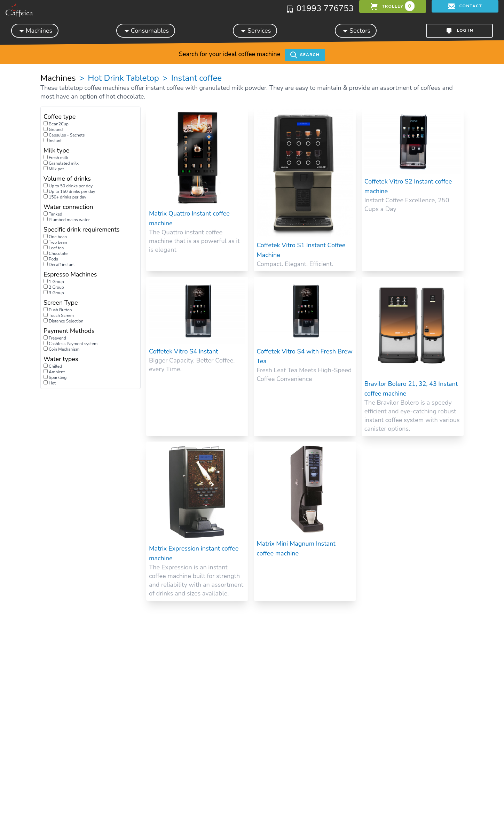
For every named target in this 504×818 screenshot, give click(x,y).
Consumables (146, 30)
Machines (35, 30)
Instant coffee (195, 78)
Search (305, 55)
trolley (393, 6)
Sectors (356, 30)
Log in (459, 31)
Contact (465, 6)
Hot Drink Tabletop (123, 78)
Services (255, 30)
